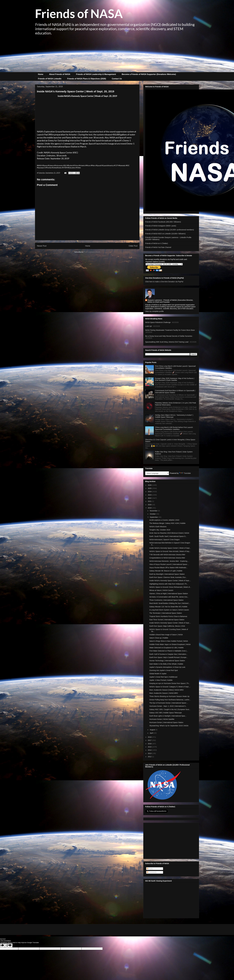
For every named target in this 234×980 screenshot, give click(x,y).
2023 (150, 495)
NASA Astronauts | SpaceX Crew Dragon (164, 540)
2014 (150, 750)
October (153, 514)
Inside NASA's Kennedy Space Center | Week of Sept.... (170, 581)
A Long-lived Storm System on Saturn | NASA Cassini (169, 610)
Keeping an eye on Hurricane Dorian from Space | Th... (170, 683)
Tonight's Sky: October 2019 (160, 530)
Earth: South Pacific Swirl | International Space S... (168, 536)
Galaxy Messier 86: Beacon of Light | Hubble (166, 571)
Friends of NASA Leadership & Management (96, 74)
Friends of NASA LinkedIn (50, 79)
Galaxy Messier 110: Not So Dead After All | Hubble (168, 607)
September (154, 517)
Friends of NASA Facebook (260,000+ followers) (163, 222)
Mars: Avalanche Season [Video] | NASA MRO (166, 690)
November (154, 511)
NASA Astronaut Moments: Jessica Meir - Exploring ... (169, 561)
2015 (150, 747)
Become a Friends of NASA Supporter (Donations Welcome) (149, 74)
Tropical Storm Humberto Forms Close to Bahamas (168, 616)
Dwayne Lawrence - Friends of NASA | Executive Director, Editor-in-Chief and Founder (170, 301)
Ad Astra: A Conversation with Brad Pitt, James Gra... (169, 597)
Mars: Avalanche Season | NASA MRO (164, 693)
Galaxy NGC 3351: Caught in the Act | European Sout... (170, 709)
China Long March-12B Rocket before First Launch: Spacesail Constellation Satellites (174, 428)
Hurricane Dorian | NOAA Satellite (162, 719)
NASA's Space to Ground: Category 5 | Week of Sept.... (170, 687)
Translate (185, 473)
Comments (152, 872)
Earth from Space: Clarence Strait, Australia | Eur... (168, 577)
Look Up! (149, 326)
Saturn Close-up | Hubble (159, 638)
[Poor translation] (9, 945)
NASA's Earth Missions (158, 527)
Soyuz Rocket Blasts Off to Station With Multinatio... (168, 568)
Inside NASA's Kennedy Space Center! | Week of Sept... (170, 548)
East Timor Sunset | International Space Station (167, 620)
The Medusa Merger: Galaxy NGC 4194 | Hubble (167, 523)
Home (41, 74)
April (152, 733)
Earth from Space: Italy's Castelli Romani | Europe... (169, 657)
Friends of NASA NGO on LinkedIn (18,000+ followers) (165, 234)
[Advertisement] (117, 54)
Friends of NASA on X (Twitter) (157, 243)
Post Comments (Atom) (92, 252)
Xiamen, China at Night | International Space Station (169, 594)
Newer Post (42, 246)
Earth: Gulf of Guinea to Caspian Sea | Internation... (168, 654)
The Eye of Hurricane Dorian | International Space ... (169, 703)
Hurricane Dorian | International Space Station (166, 722)
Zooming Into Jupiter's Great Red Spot (164, 670)
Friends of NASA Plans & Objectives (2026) (87, 79)
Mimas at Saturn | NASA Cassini (161, 590)
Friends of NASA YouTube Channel (158, 247)
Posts (150, 869)
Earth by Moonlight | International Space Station (167, 574)
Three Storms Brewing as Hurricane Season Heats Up (169, 696)
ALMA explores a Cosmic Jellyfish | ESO (164, 520)
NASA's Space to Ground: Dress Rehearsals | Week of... (170, 587)
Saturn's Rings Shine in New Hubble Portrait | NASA (169, 641)
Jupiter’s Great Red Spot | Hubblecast (163, 677)
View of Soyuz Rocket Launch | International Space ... (169, 564)
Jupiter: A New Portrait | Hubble (161, 680)
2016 (150, 744)
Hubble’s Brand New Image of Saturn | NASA (166, 635)
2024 (150, 492)
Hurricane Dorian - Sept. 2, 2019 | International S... (168, 706)
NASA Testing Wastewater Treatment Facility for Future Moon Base (170, 330)
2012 (150, 757)
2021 (150, 501)
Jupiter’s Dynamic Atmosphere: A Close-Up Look (167, 667)
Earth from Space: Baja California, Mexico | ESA (167, 626)
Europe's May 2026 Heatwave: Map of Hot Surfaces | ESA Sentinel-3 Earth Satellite (175, 379)
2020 (150, 505)
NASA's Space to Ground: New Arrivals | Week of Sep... (170, 551)
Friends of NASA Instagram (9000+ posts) (161, 226)
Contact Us (117, 79)
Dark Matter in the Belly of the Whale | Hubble (166, 664)
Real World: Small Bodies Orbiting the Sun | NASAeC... (170, 603)
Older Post (133, 246)
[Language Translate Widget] (157, 473)
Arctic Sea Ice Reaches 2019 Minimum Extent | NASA (169, 533)
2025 (150, 488)
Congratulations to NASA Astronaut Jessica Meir (167, 558)
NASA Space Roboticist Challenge (158, 322)
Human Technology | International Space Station (167, 661)
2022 (150, 498)
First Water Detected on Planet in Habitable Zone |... (169, 651)
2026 (150, 485)
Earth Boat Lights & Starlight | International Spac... (168, 716)
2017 (150, 740)
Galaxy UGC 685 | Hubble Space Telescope (166, 713)
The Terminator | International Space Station (166, 613)
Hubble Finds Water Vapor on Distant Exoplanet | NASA (170, 644)
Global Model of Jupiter (158, 674)
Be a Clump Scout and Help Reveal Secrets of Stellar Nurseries (169, 336)
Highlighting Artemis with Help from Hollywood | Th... (169, 584)
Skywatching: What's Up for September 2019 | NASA (169, 726)
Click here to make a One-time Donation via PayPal (164, 282)
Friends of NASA (79, 13)
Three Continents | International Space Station (166, 600)
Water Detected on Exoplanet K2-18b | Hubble (166, 648)
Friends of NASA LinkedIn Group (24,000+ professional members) (170, 230)
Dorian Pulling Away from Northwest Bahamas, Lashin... (170, 700)
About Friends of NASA (60, 74)
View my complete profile (154, 311)
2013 (150, 753)
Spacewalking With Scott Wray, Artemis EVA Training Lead (167, 342)
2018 (150, 737)
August (153, 730)
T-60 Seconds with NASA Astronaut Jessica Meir (167, 555)
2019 (150, 508)
